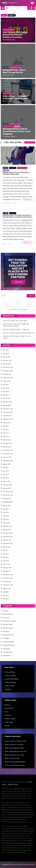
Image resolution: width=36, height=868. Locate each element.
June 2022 (6, 512)
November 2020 (8, 578)
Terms (30, 782)
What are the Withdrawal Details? (15, 762)
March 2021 (7, 564)
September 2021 (8, 543)
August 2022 (7, 505)
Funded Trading (8, 628)
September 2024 (8, 419)
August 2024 (7, 422)
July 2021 (6, 550)
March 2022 (7, 523)
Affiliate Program (10, 719)
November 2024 (8, 412)
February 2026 (7, 360)
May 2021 (6, 557)
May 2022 (6, 516)
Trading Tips (7, 649)
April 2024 (6, 436)
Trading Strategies (10, 682)
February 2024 (7, 443)
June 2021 (6, 554)
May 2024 (6, 433)
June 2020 (6, 595)
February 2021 (7, 568)
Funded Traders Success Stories (15, 765)
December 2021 (8, 533)
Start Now (18, 282)
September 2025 (8, 378)
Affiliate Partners (13, 784)
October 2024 (7, 416)
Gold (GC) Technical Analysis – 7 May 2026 (16, 329)
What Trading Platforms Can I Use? (16, 751)
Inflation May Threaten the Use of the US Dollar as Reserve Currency (17, 216)
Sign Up (7, 726)
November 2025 (8, 371)
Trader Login (9, 722)
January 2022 (7, 530)
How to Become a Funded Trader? (16, 741)
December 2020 (8, 575)
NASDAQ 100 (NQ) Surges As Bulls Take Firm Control (17, 337)
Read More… (28, 200)
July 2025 (6, 384)
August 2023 (7, 464)
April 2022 (6, 519)
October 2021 (7, 540)
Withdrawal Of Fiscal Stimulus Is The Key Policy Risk (16, 173)
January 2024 (7, 447)
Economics (13, 168)
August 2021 (7, 547)
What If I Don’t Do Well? (12, 758)
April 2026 (6, 353)
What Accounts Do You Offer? (14, 745)
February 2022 (7, 526)
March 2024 (7, 440)
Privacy (4, 784)
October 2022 (7, 499)
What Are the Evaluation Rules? (14, 748)
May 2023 (6, 474)
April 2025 (6, 395)
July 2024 (6, 426)
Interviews (6, 631)
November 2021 (8, 537)
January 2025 (7, 405)
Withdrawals (7, 656)
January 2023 (7, 488)
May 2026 (6, 350)
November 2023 (8, 454)
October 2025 (7, 374)
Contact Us (8, 715)
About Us (8, 705)
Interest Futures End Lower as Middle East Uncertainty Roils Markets (16, 325)
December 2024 (8, 409)
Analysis (5, 168)
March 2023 (7, 481)
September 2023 (8, 461)
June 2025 (6, 388)
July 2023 (6, 467)
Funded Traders (8, 624)
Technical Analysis (8, 642)
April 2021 (6, 561)
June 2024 (6, 429)
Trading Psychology (9, 645)
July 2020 (6, 592)
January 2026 (7, 364)
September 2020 (8, 585)
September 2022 (8, 502)
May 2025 (6, 391)
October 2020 (7, 581)
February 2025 (7, 402)
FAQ (6, 712)
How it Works (9, 708)
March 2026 (7, 357)
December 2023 (8, 450)
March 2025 (7, 398)
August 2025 (7, 381)
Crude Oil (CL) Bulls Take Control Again (15, 321)
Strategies (6, 170)
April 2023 (6, 478)
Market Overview (22, 168)
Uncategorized (7, 652)
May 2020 (6, 599)
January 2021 (7, 571)
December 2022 (8, 492)
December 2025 (8, 367)
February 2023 (7, 485)
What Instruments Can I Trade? (14, 755)
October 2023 (7, 457)
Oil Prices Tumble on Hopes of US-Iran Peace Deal (19, 333)
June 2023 (6, 471)
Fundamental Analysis (10, 621)
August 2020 (7, 588)
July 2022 (6, 509)
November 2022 (8, 495)
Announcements (8, 614)
